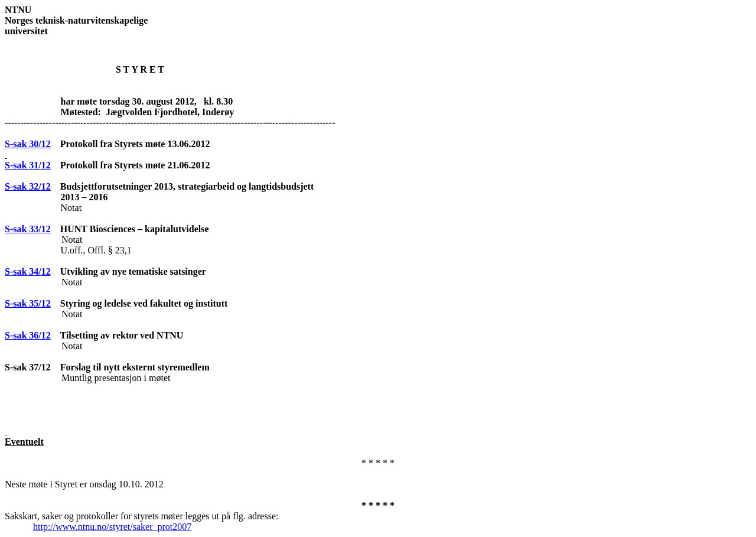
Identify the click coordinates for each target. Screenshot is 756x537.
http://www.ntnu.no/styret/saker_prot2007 (112, 527)
